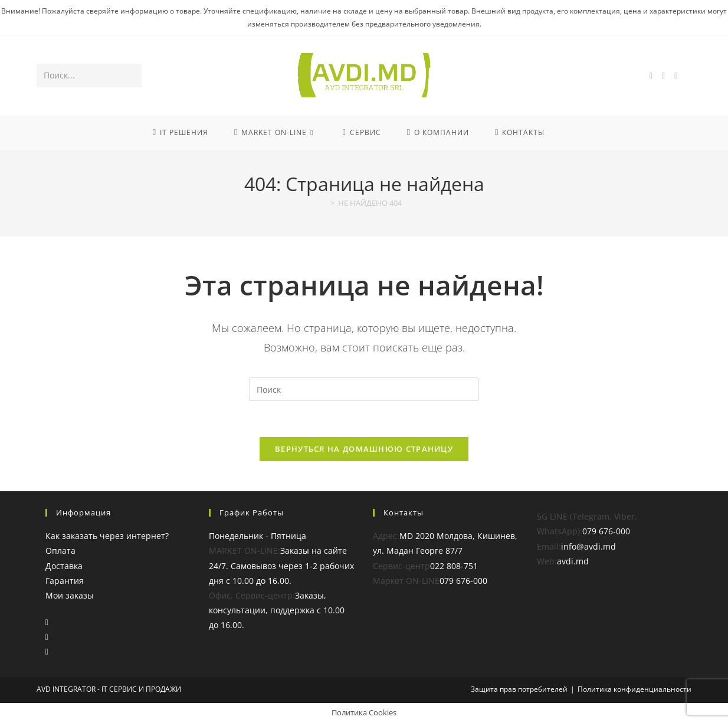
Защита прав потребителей (519, 689)
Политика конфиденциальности (634, 689)
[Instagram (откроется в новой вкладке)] (663, 76)
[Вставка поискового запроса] (364, 389)
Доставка (64, 566)
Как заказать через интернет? (107, 536)
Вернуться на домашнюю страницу (364, 449)
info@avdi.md (588, 546)
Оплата (60, 551)
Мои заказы (70, 595)
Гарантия (65, 581)
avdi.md (573, 561)
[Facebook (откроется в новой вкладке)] (651, 76)
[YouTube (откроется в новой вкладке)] (676, 76)
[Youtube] (47, 651)
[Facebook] (47, 622)
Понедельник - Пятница (258, 536)
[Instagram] (47, 637)
